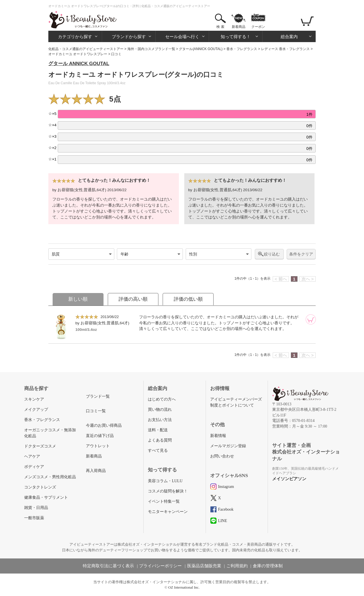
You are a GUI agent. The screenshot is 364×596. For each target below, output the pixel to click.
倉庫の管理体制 (268, 566)
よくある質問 (160, 440)
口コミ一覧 (96, 411)
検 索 (220, 27)
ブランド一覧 (98, 396)
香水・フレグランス (242, 49)
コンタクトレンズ (40, 487)
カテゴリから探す (75, 37)
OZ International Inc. (184, 587)
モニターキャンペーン (168, 512)
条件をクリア (301, 254)
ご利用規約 (237, 566)
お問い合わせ (222, 456)
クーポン (258, 27)
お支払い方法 (160, 420)
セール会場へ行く (182, 37)
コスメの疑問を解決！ (168, 491)
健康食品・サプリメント (46, 497)
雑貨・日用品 (36, 508)
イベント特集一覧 (164, 501)
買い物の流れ (160, 410)
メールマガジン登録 (228, 446)
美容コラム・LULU (165, 481)
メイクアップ (36, 410)
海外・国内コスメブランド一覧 (151, 49)
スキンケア (34, 399)
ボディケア (34, 467)
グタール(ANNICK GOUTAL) (201, 49)
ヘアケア (32, 456)
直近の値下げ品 (100, 436)
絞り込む (272, 254)
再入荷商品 (96, 471)
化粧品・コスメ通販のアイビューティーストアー (86, 49)
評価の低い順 (188, 299)
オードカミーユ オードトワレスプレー (78, 54)
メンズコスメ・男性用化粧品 (50, 477)
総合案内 (289, 37)
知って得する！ (236, 37)
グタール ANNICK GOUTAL (79, 64)
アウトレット (98, 446)
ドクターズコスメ (40, 446)
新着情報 (218, 436)
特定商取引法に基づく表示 (108, 566)
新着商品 (239, 27)
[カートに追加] (311, 319)
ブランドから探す (129, 37)
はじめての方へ (162, 399)
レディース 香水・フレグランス (285, 49)
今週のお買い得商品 (104, 425)
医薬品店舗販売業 (204, 566)
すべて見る (158, 450)
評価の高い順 (133, 299)
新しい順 (78, 299)
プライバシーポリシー (160, 566)
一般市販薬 (34, 518)
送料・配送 (158, 430)
